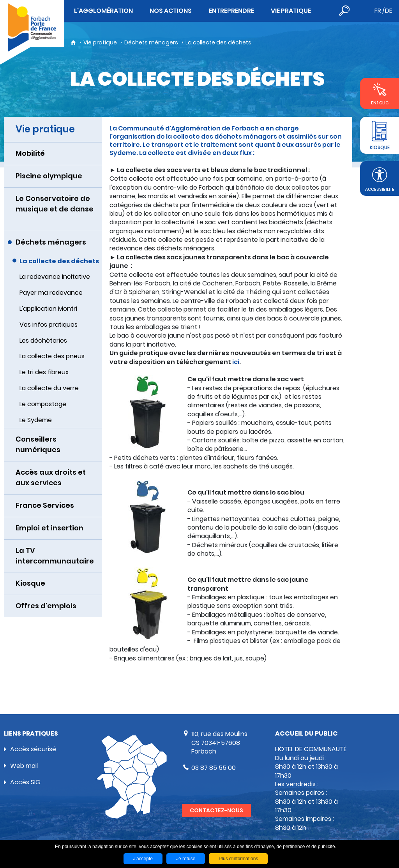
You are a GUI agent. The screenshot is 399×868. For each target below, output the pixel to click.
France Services (45, 505)
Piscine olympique (49, 176)
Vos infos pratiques (49, 325)
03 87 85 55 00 (214, 768)
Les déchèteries (43, 341)
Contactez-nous (216, 810)
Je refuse (186, 859)
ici (236, 362)
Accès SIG (25, 782)
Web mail (24, 766)
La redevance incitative (55, 277)
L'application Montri (48, 309)
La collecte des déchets (218, 42)
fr (378, 11)
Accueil (73, 42)
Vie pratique (100, 42)
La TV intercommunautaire (55, 556)
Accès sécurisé (33, 749)
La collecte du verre (49, 388)
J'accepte (143, 859)
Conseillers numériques (38, 444)
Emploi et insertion (49, 528)
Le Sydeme (36, 420)
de (389, 11)
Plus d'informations (238, 859)
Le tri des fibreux (44, 372)
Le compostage (43, 404)
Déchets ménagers (151, 42)
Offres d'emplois (46, 606)
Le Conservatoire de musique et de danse (55, 204)
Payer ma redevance (51, 293)
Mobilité (30, 153)
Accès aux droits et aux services (51, 477)
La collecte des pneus (52, 356)
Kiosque (30, 583)
